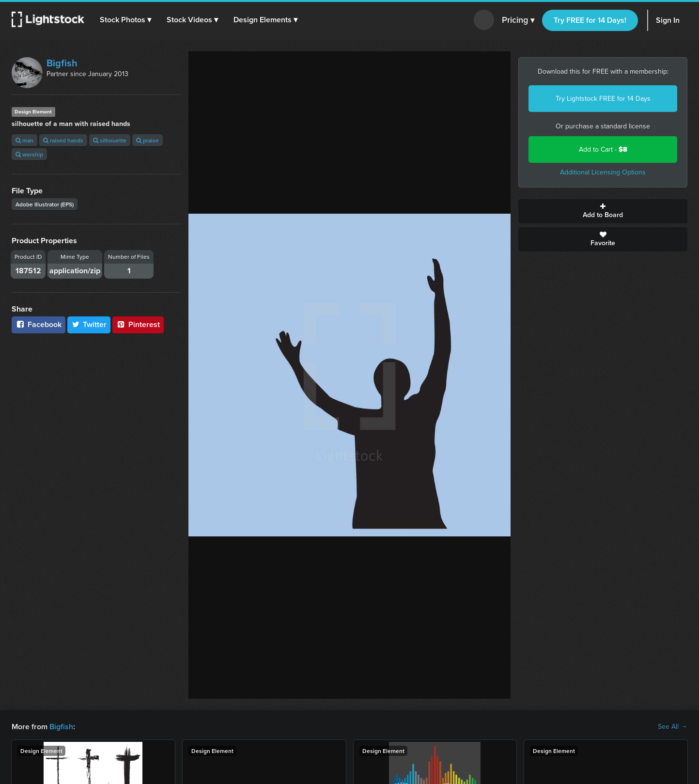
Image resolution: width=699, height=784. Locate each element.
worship (29, 154)
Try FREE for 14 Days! (590, 20)
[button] (125, 20)
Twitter (89, 324)
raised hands (63, 140)
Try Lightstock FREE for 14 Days (603, 99)
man (24, 140)
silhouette (110, 140)
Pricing (518, 20)
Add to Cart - (603, 149)
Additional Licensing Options (603, 172)
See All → (673, 727)
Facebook (39, 324)
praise (148, 140)
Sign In (668, 20)
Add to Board (603, 211)
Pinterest (138, 324)
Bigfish (62, 63)
